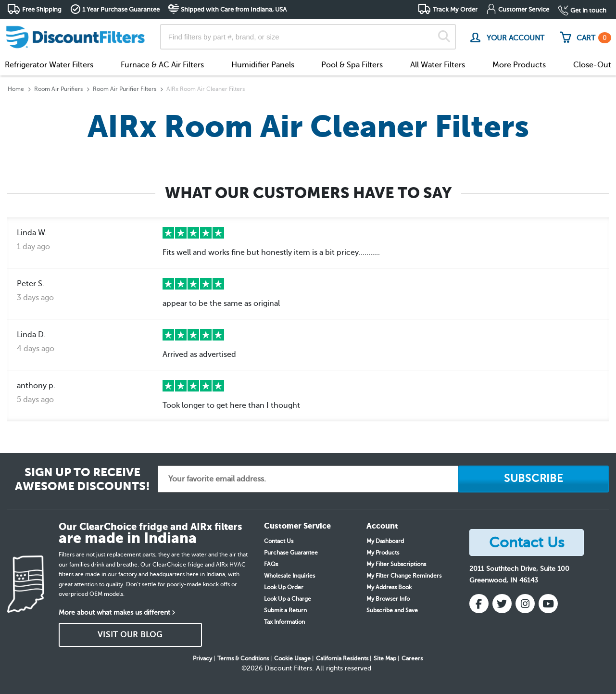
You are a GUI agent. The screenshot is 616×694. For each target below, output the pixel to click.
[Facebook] (479, 604)
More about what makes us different (114, 612)
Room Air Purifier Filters (125, 89)
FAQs (271, 564)
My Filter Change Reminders (404, 576)
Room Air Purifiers (58, 89)
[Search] (444, 37)
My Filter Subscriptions (396, 564)
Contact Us (279, 541)
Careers (412, 658)
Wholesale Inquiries (289, 576)
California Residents (342, 658)
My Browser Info (388, 599)
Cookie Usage (292, 658)
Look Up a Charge (288, 599)
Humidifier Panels (263, 65)
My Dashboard (385, 541)
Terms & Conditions (243, 658)
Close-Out (592, 65)
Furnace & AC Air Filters (162, 65)
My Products (383, 553)
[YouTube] (548, 604)
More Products (519, 65)
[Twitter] (502, 604)
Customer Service (524, 9)
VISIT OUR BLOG (130, 635)
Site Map (385, 658)
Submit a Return (285, 610)
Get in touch (588, 10)
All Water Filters (438, 65)
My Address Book (389, 587)
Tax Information (284, 622)
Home (16, 89)
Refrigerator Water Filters (49, 65)
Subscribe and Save (392, 610)
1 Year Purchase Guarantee (121, 9)
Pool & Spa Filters (352, 65)
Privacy (202, 658)
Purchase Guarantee (291, 553)
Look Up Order (284, 587)
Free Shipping (42, 9)
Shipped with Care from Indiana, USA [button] (234, 9)
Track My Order (455, 9)
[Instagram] (525, 604)
